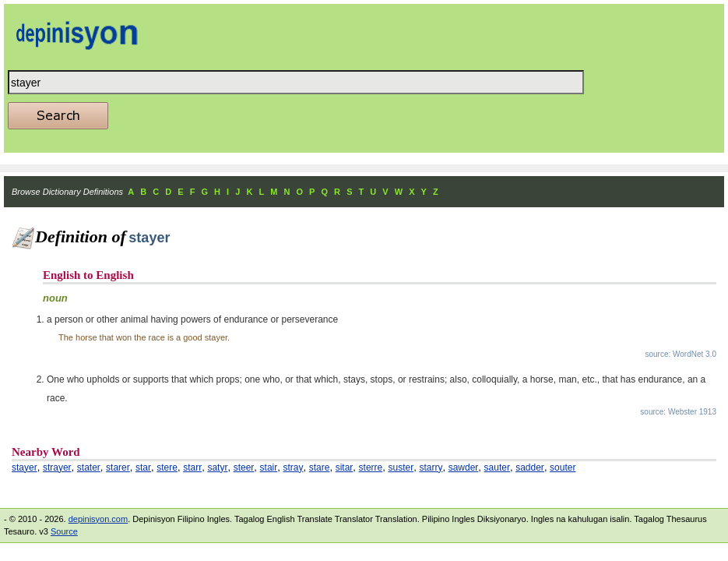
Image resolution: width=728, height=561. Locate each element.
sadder (530, 467)
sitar (345, 467)
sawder (464, 467)
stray (294, 467)
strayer (57, 467)
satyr (217, 467)
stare (320, 467)
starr (192, 467)
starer (118, 467)
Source (64, 531)
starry (431, 467)
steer (244, 467)
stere (167, 467)
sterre (371, 467)
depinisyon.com (98, 519)
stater (89, 467)
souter (563, 467)
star (143, 467)
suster (401, 467)
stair (269, 467)
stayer (25, 467)
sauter (497, 467)
